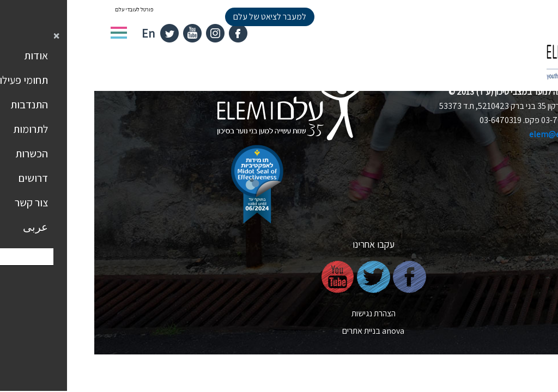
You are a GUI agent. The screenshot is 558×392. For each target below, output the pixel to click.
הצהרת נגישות (279, 313)
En (54, 33)
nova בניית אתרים (279, 331)
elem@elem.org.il (468, 134)
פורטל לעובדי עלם (40, 10)
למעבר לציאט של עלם (175, 17)
